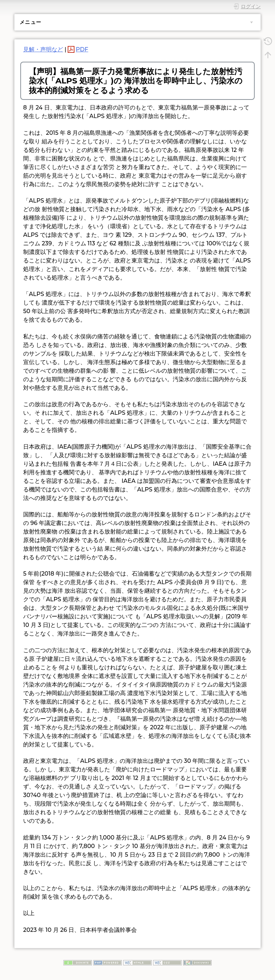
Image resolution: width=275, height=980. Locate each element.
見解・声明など (43, 49)
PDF (82, 49)
